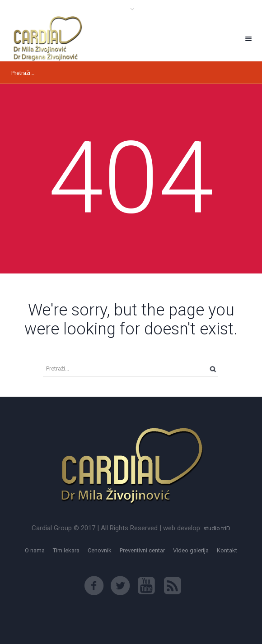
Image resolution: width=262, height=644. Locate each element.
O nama (35, 550)
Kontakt (227, 550)
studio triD (217, 528)
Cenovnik (100, 550)
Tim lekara (66, 550)
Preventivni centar (142, 550)
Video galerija (191, 550)
